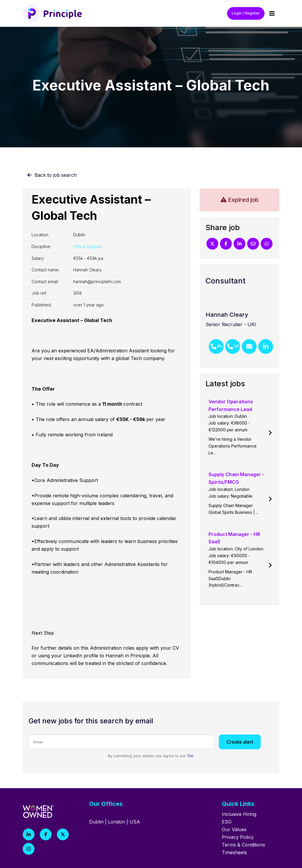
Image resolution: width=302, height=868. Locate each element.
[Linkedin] (239, 244)
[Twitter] (212, 244)
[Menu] (272, 14)
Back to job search (56, 175)
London (116, 822)
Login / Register (246, 13)
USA (135, 822)
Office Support (88, 246)
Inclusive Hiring (239, 814)
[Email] (253, 244)
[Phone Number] (216, 346)
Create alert (240, 742)
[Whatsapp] (267, 244)
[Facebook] (226, 244)
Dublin (96, 822)
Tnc (190, 756)
